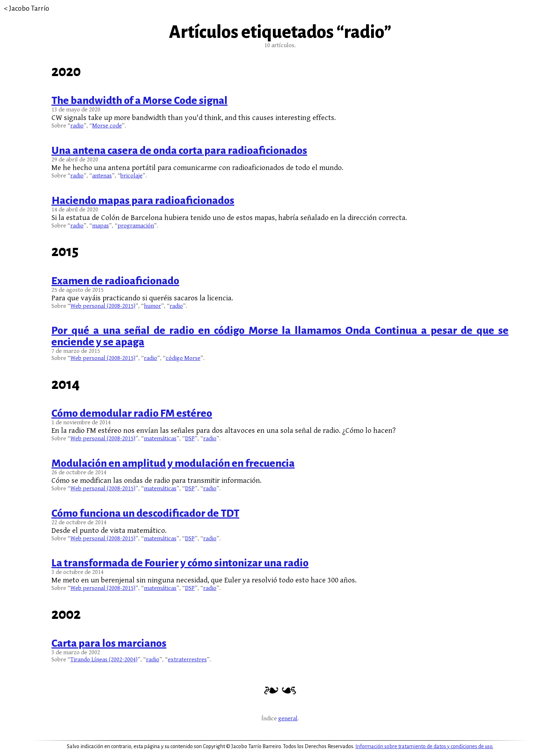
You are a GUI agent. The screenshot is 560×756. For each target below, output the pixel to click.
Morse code (107, 126)
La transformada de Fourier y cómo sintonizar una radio (180, 563)
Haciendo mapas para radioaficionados (143, 200)
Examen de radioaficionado (115, 281)
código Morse (183, 358)
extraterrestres (187, 660)
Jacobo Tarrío (29, 8)
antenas (102, 176)
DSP (190, 439)
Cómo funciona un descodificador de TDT (145, 513)
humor (152, 306)
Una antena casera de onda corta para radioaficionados (179, 150)
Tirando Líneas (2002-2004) (104, 660)
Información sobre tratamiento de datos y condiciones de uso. (424, 746)
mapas (101, 226)
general (288, 719)
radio (77, 126)
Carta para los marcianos (109, 643)
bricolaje (131, 176)
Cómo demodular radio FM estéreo (132, 413)
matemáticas (160, 439)
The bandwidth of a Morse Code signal (139, 100)
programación (136, 226)
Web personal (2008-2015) (103, 306)
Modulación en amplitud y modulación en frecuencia (173, 463)
